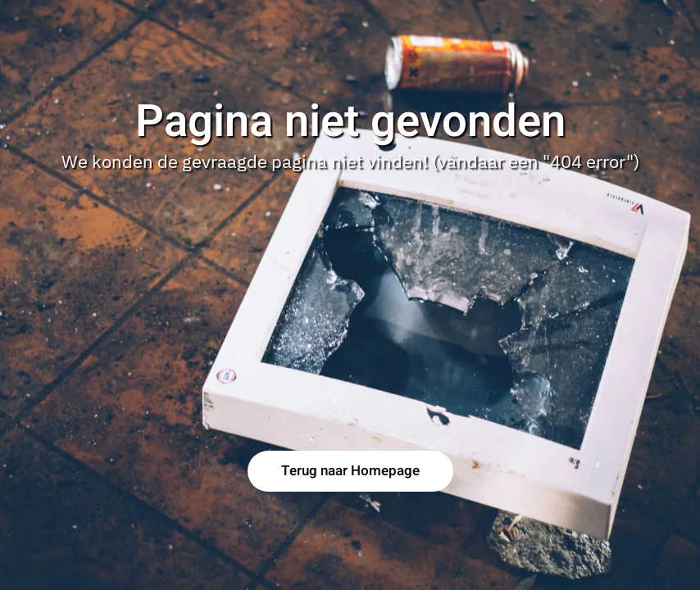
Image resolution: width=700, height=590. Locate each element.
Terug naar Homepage (350, 471)
